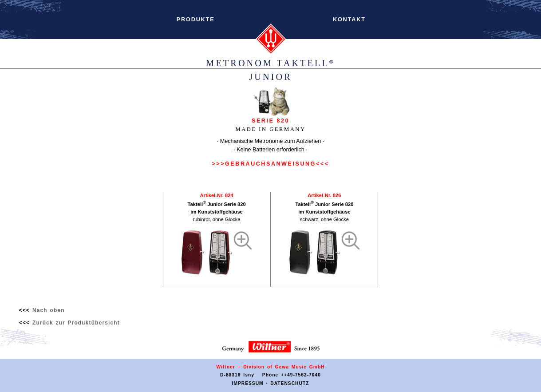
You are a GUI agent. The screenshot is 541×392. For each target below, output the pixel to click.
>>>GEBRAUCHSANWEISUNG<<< (270, 164)
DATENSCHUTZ (290, 383)
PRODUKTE (195, 20)
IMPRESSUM (248, 383)
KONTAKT (349, 20)
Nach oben (49, 310)
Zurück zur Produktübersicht (76, 323)
